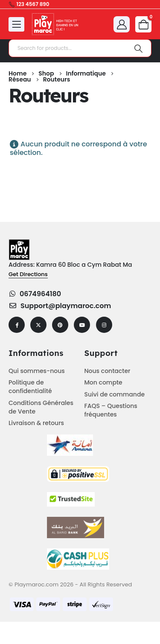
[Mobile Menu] (16, 24)
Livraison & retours (36, 423)
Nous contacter (108, 371)
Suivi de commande (115, 394)
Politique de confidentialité (30, 387)
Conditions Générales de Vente (41, 407)
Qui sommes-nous (37, 371)
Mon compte (103, 382)
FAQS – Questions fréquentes (111, 410)
